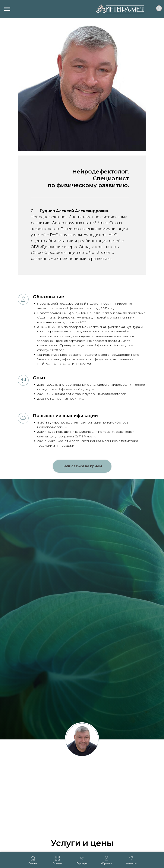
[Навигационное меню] (7, 9)
